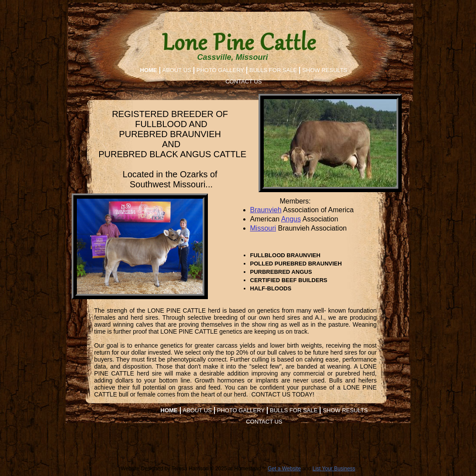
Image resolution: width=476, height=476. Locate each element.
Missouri (263, 228)
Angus (291, 219)
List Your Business (334, 469)
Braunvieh (266, 210)
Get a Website (284, 469)
